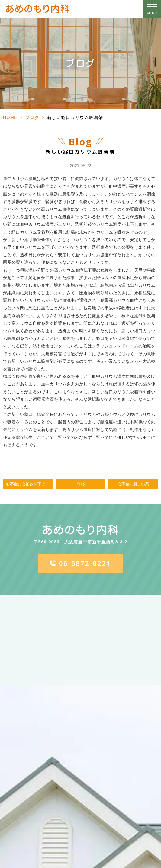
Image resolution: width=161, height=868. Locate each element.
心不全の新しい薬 (133, 484)
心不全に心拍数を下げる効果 (29, 484)
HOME (10, 117)
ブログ (32, 117)
